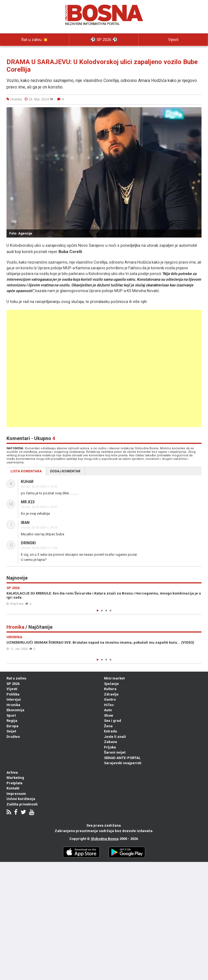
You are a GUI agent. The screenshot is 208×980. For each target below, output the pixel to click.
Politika (35, 52)
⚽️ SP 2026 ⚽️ (104, 40)
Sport (11, 715)
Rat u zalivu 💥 (35, 40)
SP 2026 (13, 684)
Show (109, 715)
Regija (12, 721)
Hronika (13, 705)
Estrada (110, 731)
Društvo (13, 737)
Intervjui (14, 699)
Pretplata (14, 783)
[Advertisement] (104, 368)
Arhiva (12, 772)
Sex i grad (113, 721)
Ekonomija (15, 710)
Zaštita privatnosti (22, 804)
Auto (108, 710)
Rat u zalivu (16, 678)
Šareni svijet (115, 752)
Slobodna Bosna (105, 839)
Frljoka (110, 747)
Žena (108, 726)
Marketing (15, 778)
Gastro (110, 699)
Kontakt (13, 788)
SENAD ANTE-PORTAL (122, 758)
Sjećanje (111, 684)
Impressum (16, 794)
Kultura (110, 689)
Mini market (114, 678)
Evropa (12, 726)
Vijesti (173, 40)
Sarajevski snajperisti (123, 763)
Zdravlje (111, 694)
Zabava (110, 742)
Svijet (11, 731)
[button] (197, 112)
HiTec (109, 705)
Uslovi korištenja (21, 799)
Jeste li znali (115, 737)
